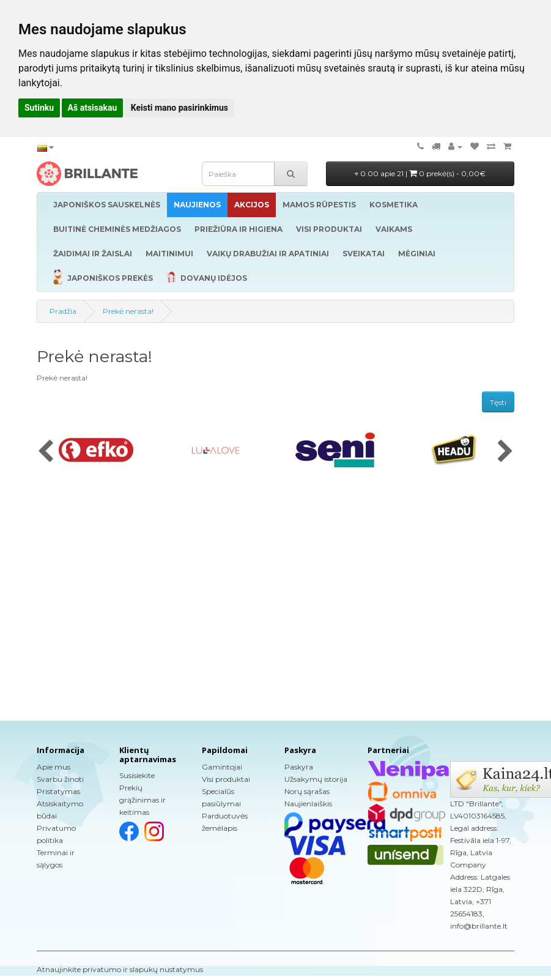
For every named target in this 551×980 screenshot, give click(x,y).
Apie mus (54, 767)
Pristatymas (58, 791)
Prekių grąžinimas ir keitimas (142, 800)
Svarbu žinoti (60, 779)
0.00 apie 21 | (420, 173)
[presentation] (46, 452)
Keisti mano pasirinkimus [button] (179, 108)
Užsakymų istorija (316, 779)
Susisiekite (137, 775)
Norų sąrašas (307, 791)
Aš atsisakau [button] (93, 108)
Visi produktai (226, 779)
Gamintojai (222, 767)
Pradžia (63, 311)
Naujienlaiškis (308, 804)
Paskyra (299, 767)
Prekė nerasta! (128, 311)
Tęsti (498, 402)
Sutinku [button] (39, 108)
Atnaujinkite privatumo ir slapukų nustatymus (120, 969)
